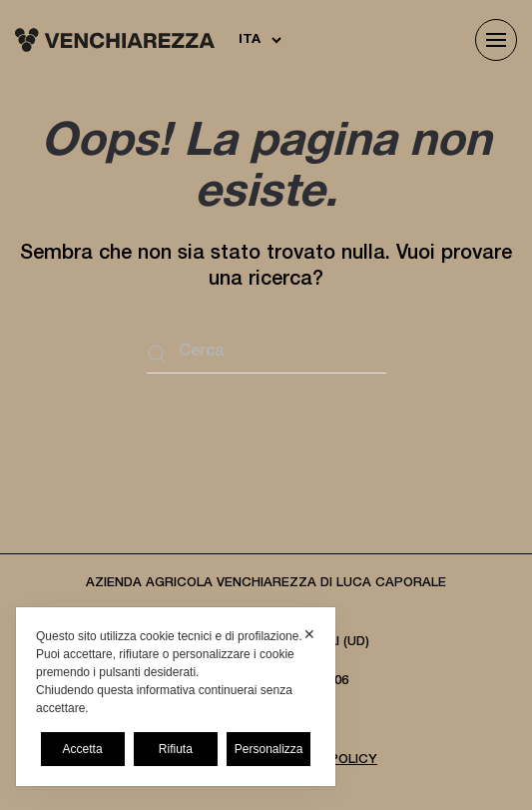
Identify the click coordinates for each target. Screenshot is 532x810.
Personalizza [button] (269, 749)
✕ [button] (309, 634)
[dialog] (176, 697)
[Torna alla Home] (115, 40)
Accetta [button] (83, 749)
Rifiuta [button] (176, 749)
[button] (496, 40)
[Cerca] (266, 354)
